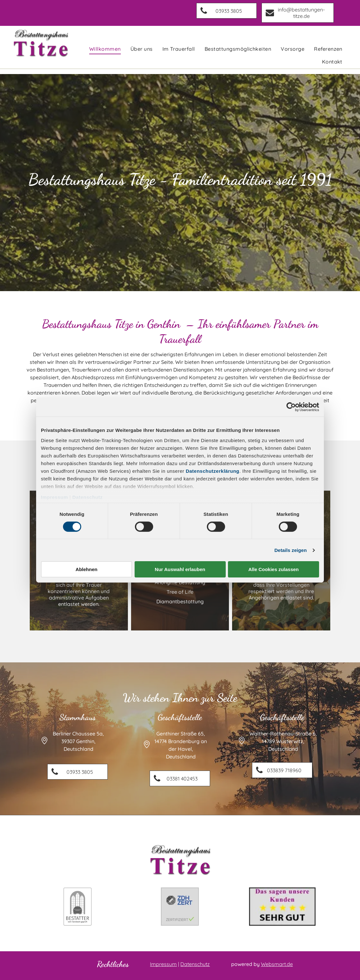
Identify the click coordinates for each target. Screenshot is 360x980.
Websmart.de (277, 964)
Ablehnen (86, 569)
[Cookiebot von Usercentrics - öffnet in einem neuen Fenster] (291, 407)
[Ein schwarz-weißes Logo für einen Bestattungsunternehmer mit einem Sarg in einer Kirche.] (78, 907)
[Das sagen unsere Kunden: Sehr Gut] (282, 907)
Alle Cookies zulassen (274, 569)
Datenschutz (87, 497)
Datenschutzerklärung (213, 471)
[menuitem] (105, 49)
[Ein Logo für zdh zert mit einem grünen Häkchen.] (180, 907)
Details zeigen (290, 550)
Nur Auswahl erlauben (180, 569)
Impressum (55, 497)
